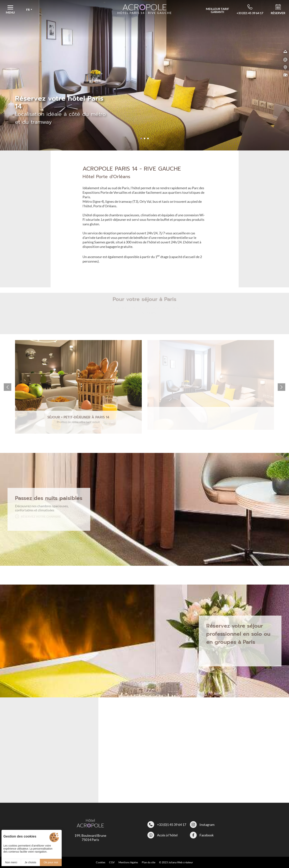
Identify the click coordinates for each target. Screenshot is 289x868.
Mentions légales (128, 862)
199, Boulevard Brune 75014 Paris (90, 838)
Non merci (11, 862)
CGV (112, 862)
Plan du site (149, 862)
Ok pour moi (51, 862)
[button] (141, 138)
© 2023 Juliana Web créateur (176, 862)
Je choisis (30, 862)
